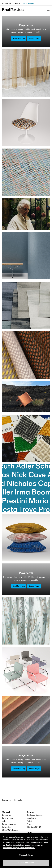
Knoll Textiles (28, 3)
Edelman (17, 3)
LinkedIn (18, 800)
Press (29, 824)
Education (7, 815)
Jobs (4, 821)
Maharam (6, 3)
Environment (8, 818)
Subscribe (7, 827)
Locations (31, 818)
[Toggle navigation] (40, 9)
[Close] (48, 837)
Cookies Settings (26, 855)
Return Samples (9, 824)
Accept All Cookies (26, 863)
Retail (30, 821)
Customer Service (35, 815)
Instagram (7, 800)
